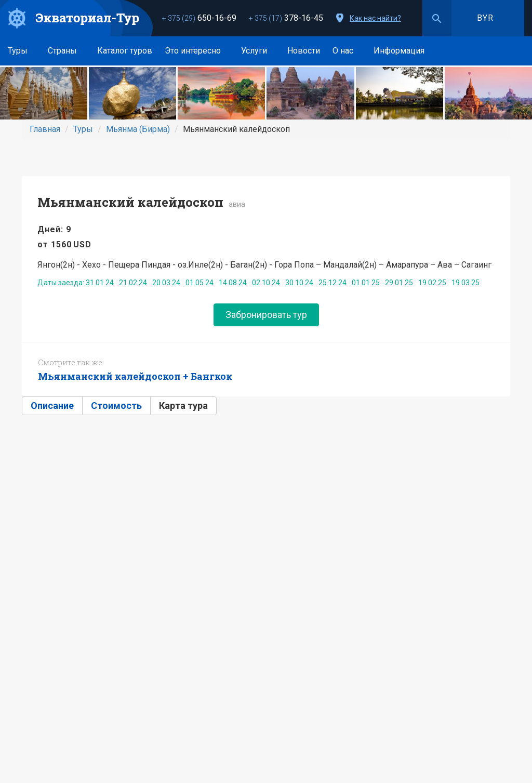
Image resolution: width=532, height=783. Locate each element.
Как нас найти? (375, 18)
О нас (347, 51)
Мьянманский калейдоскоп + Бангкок (135, 376)
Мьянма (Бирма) (138, 129)
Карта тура (183, 406)
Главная (45, 129)
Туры (22, 51)
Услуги (258, 51)
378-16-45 (286, 18)
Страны (66, 51)
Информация (403, 51)
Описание (52, 406)
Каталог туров (125, 51)
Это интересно (197, 51)
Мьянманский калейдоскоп (130, 202)
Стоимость (116, 406)
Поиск (437, 18)
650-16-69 (199, 18)
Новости (304, 51)
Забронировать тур (266, 315)
